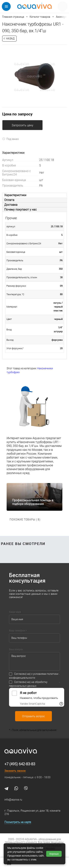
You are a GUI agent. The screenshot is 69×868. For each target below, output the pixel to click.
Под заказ (10, 139)
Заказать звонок (15, 771)
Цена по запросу (17, 114)
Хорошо (54, 854)
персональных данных (23, 686)
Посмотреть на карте (18, 822)
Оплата (9, 200)
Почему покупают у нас (20, 210)
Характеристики (15, 195)
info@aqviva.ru (13, 800)
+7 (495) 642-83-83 (20, 764)
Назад (10, 39)
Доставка (11, 205)
